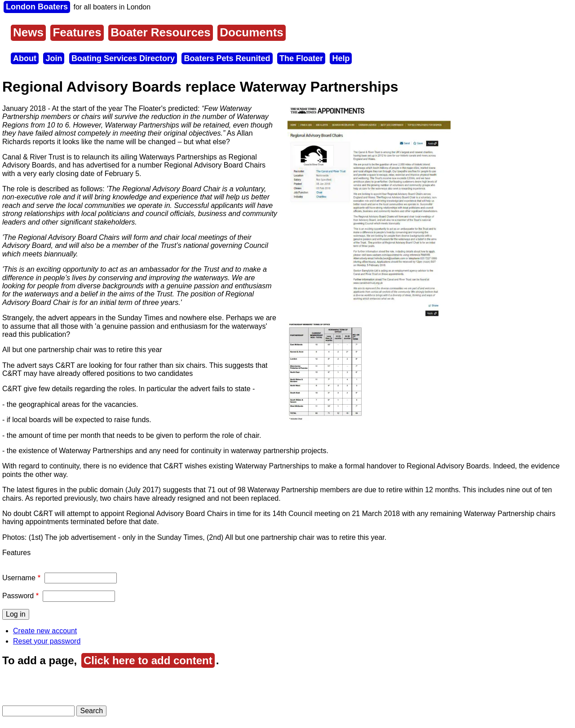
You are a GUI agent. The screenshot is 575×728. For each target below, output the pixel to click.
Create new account (45, 631)
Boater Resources (161, 32)
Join (54, 58)
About (25, 58)
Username (19, 578)
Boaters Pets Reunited (227, 58)
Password (18, 596)
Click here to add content (148, 660)
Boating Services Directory (123, 58)
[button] (369, 318)
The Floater (301, 58)
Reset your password (47, 641)
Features (77, 32)
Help (341, 58)
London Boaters (37, 7)
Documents (252, 32)
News (28, 32)
